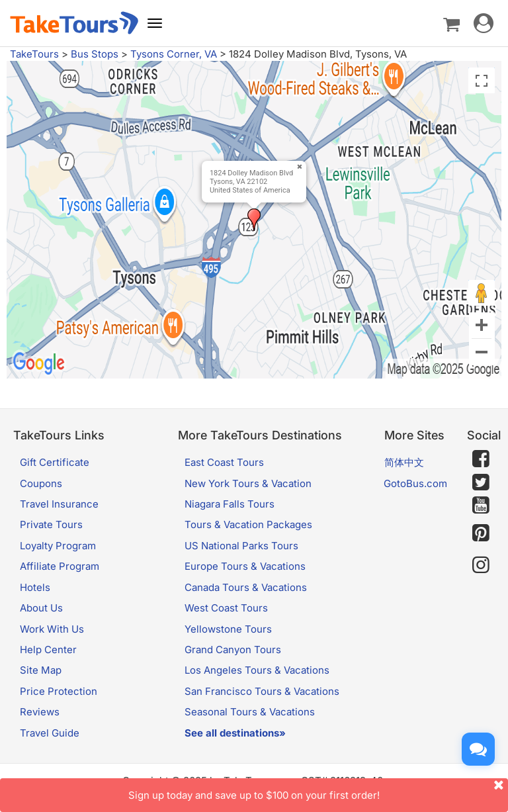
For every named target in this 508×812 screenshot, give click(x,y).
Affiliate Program (60, 566)
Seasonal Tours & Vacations (250, 712)
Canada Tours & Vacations (246, 587)
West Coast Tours (226, 608)
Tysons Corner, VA (174, 54)
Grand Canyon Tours (233, 650)
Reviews (40, 712)
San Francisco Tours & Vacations (262, 691)
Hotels (35, 587)
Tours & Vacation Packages (248, 524)
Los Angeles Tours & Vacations (257, 670)
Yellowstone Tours (228, 629)
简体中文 (404, 462)
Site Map (41, 670)
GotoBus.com (415, 483)
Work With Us (52, 629)
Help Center (48, 650)
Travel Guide (50, 733)
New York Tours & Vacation (248, 483)
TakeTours (34, 54)
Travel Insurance (59, 504)
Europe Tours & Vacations (245, 566)
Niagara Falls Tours (230, 504)
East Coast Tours (224, 462)
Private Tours (51, 524)
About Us (41, 608)
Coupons (41, 483)
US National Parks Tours (241, 546)
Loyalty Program (58, 546)
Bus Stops (95, 54)
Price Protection (59, 691)
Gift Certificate (55, 462)
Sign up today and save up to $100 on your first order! (318, 790)
